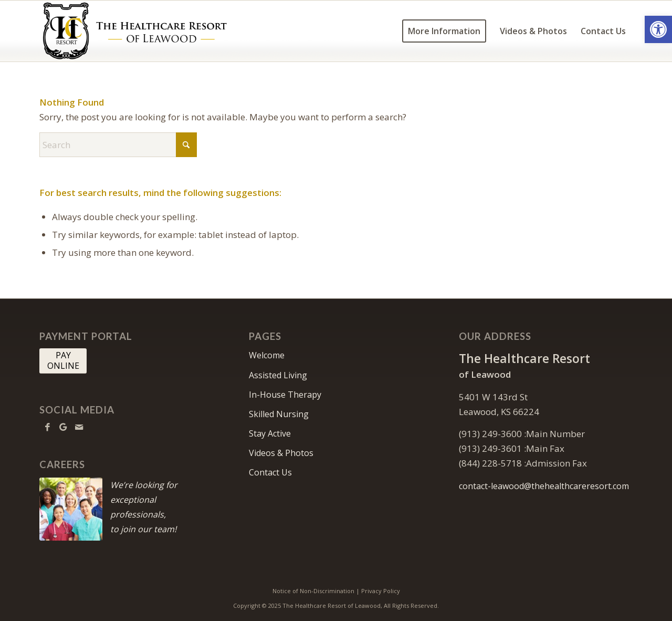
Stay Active (270, 433)
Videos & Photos (281, 453)
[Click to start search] (186, 145)
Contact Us (270, 472)
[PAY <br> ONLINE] (63, 361)
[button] (658, 29)
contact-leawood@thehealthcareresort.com (544, 486)
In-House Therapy (285, 395)
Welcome (267, 355)
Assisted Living (278, 375)
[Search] (118, 145)
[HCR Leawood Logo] (135, 31)
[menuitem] (444, 31)
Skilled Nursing (279, 414)
